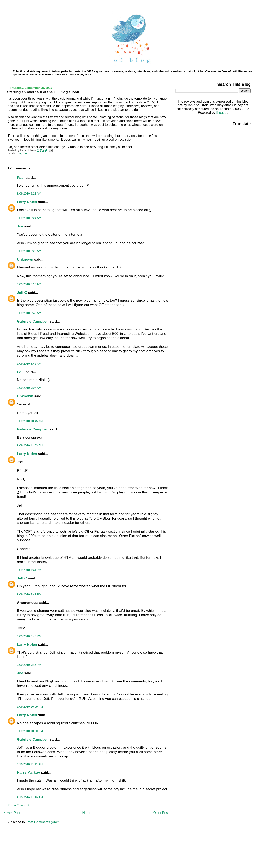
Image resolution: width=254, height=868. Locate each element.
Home (87, 813)
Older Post (161, 813)
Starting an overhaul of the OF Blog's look (43, 92)
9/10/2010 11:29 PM (30, 797)
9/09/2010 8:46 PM (29, 636)
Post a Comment (18, 805)
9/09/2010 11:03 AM (30, 445)
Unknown (25, 259)
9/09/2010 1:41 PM (29, 570)
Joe (20, 226)
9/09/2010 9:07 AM (29, 388)
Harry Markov (28, 772)
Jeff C (22, 293)
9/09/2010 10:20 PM (30, 731)
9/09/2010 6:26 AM (29, 251)
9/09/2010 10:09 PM (30, 707)
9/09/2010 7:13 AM (29, 284)
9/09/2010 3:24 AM (29, 218)
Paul (21, 178)
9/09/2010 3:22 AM (29, 193)
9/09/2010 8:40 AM (29, 313)
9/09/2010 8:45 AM (29, 364)
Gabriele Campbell (33, 321)
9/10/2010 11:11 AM (30, 764)
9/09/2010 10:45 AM (30, 421)
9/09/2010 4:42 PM (29, 594)
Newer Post (12, 813)
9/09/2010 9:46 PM (29, 665)
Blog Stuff (22, 153)
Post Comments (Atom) (44, 822)
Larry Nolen (27, 202)
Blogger (222, 113)
